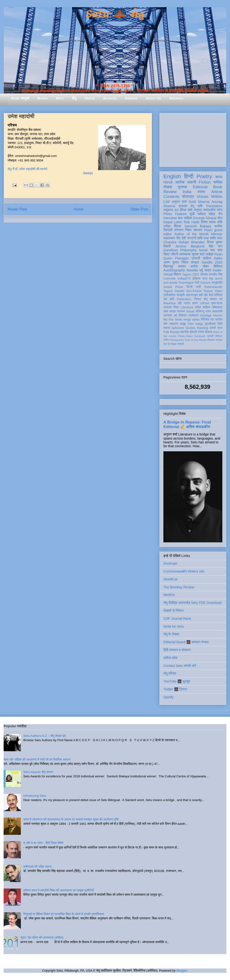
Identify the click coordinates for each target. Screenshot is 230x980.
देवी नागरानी (189, 238)
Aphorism (178, 328)
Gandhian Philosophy (180, 250)
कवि (200, 206)
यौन (165, 324)
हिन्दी (189, 176)
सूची (192, 214)
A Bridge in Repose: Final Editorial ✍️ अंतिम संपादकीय (187, 424)
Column (205, 283)
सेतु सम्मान (210, 299)
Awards (131, 98)
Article (217, 192)
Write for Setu (174, 626)
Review (170, 192)
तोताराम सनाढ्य (215, 340)
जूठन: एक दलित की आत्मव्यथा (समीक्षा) (42, 937)
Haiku (218, 258)
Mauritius (170, 303)
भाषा (220, 250)
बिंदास (178, 226)
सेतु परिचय (170, 673)
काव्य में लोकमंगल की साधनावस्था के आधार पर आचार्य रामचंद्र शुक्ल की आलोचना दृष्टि (71, 819)
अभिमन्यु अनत (203, 311)
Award (168, 287)
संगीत (166, 340)
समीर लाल (216, 238)
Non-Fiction (194, 291)
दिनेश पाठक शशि (212, 222)
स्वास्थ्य (181, 311)
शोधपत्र (188, 197)
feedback (200, 336)
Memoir (217, 234)
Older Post (139, 209)
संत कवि (169, 299)
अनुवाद (198, 210)
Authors (110, 98)
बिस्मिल (218, 266)
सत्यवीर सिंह (216, 275)
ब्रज (220, 328)
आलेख (180, 182)
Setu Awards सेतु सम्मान (38, 772)
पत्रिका (219, 336)
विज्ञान (177, 274)
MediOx (169, 595)
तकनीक (184, 332)
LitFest (204, 303)
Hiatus (90, 98)
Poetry (204, 176)
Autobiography (174, 270)
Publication (184, 299)
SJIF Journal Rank (177, 619)
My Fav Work (173, 320)
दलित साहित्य (203, 307)
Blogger (182, 971)
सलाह (172, 311)
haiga (199, 324)
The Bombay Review (179, 587)
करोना (194, 266)
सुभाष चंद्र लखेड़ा (202, 254)
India (187, 192)
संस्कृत (195, 262)
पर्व (221, 299)
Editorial (200, 187)
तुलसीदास (210, 324)
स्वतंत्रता (193, 315)
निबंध (188, 230)
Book (218, 187)
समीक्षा (218, 182)
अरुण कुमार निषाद (176, 262)
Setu (60, 98)
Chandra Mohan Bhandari (184, 242)
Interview (170, 218)
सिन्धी (190, 287)
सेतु (74, 98)
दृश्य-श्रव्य (217, 303)
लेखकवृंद (88, 173)
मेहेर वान (216, 246)
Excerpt (199, 218)
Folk (166, 332)
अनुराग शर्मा (179, 202)
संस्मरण (179, 230)
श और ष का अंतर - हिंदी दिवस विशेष (43, 843)
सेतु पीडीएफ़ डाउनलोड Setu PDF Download (192, 603)
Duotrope (170, 563)
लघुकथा (168, 210)
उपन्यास (168, 315)
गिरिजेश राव (207, 320)
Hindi (168, 182)
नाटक (187, 303)
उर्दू (201, 270)
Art (177, 210)
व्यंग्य (220, 210)
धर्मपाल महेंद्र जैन (210, 214)
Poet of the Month (196, 340)
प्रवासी (196, 258)
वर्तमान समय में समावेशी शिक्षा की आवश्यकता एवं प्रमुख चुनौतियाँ (58, 890)
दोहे (180, 303)
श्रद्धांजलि (217, 283)
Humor (218, 315)
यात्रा (208, 270)
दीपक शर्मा (186, 210)
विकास (209, 332)
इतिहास (196, 279)
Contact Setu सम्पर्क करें (180, 666)
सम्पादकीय (209, 210)
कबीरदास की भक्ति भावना (37, 867)
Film (191, 324)
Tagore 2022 (191, 275)
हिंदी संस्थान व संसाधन (177, 650)
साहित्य (207, 258)
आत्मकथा (185, 254)
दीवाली (193, 332)
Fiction (205, 182)
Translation (214, 206)
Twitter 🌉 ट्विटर (175, 689)
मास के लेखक (170, 344)
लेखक (168, 187)
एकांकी (210, 336)
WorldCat (170, 579)
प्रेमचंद (204, 275)
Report (208, 291)
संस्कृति (181, 295)
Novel (203, 250)
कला (205, 279)
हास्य (195, 303)
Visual (190, 311)
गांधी (197, 283)
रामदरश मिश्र (171, 307)
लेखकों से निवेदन (173, 611)
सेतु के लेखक (171, 634)
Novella (192, 270)
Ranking (202, 328)
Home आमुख (20, 98)
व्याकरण (174, 324)
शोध (220, 218)
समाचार (198, 230)
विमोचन (183, 315)
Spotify (169, 697)
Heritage (206, 315)
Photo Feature (175, 214)
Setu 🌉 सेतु (115, 14)
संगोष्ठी (181, 344)
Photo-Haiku (185, 336)
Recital (175, 332)
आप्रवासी (217, 311)
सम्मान (182, 266)
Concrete (170, 279)
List (167, 202)
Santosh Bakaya (198, 226)
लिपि (220, 324)
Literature (187, 307)
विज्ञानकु (168, 266)
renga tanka (191, 320)
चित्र (167, 254)
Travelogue (186, 283)
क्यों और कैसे (206, 295)
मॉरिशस (218, 295)
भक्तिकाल (217, 307)
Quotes (191, 328)
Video (218, 291)
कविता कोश (170, 658)
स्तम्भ (201, 192)
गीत (178, 238)
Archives (176, 98)
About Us (153, 98)
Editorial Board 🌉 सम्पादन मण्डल (186, 642)
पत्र (212, 250)
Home (79, 209)
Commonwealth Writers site (184, 571)
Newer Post (17, 209)
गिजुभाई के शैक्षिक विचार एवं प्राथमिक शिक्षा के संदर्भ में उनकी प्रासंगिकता (64, 914)
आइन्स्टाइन (192, 295)
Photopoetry (177, 340)
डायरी (213, 328)
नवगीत (219, 320)
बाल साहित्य (185, 218)
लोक (166, 311)
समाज (167, 328)
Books (43, 98)
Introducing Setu (35, 796)
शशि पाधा (203, 238)
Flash (208, 230)
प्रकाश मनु (186, 206)
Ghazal (211, 218)
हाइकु (183, 324)
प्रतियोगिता (170, 295)
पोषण (206, 266)
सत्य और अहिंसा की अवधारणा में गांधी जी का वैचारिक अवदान (37, 759)
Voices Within (210, 197)
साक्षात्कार (169, 238)
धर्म (175, 315)
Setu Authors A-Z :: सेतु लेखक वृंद (44, 736)
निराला (198, 299)
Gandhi (180, 291)
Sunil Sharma (199, 202)
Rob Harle (192, 222)
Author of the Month (192, 234)
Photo (179, 287)
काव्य (219, 177)
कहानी (192, 182)
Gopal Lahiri (173, 222)
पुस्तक (183, 187)
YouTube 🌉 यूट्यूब (177, 681)
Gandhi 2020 (212, 262)
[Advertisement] (193, 139)
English (172, 176)
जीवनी (175, 254)
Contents (171, 197)
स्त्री (198, 287)
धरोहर (167, 226)
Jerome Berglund (190, 246)
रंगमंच (201, 332)
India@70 (184, 279)
